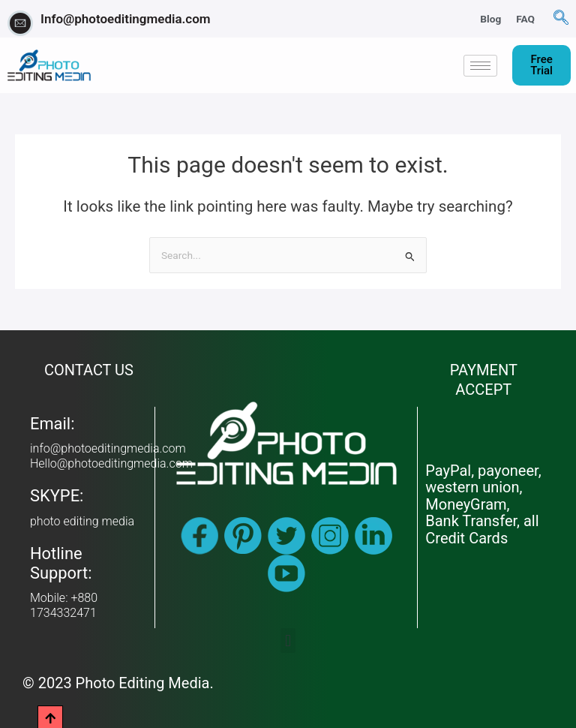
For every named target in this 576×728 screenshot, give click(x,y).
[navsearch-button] (561, 19)
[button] (288, 641)
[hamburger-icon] (480, 66)
